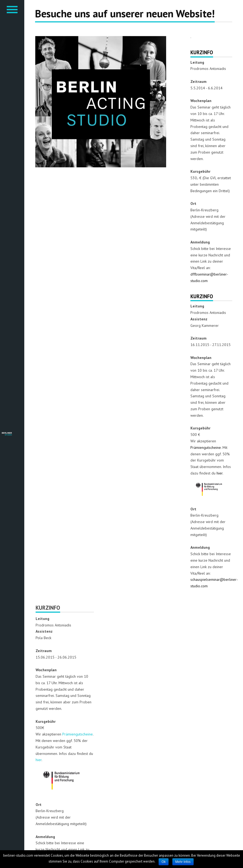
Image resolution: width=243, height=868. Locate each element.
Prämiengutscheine (206, 447)
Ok (164, 862)
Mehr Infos (183, 862)
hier (220, 473)
